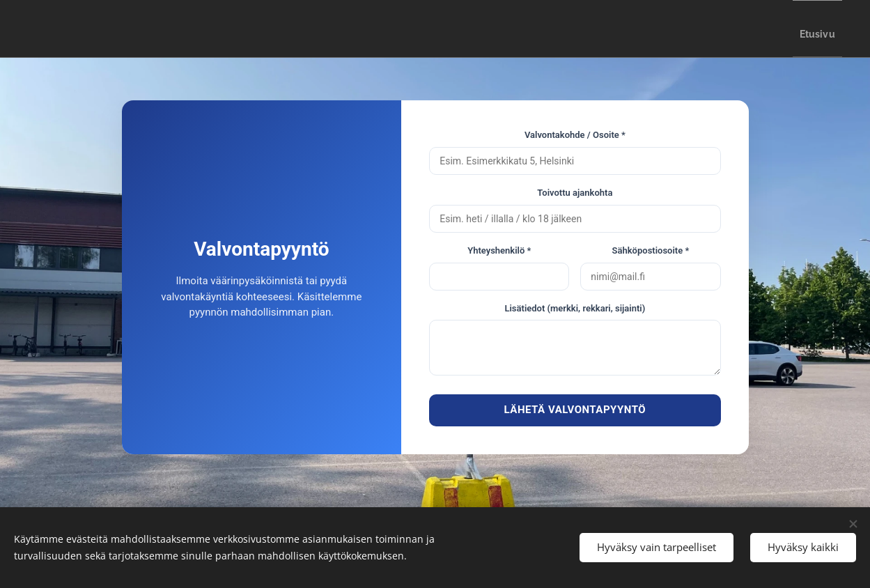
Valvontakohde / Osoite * (575, 135)
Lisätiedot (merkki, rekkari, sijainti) (575, 308)
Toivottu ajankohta (575, 193)
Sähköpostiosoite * (651, 250)
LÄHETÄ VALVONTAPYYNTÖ (575, 410)
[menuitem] (810, 29)
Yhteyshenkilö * (499, 250)
